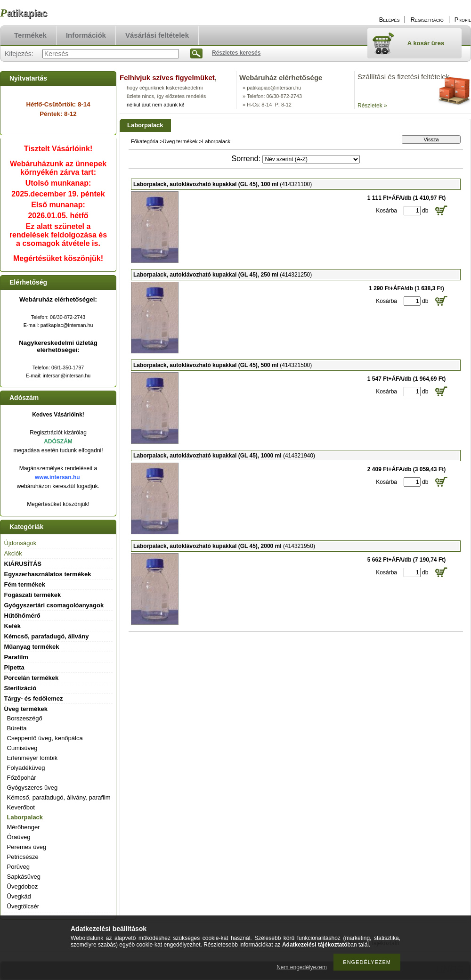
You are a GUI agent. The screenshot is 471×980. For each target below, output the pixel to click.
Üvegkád (19, 896)
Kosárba (386, 211)
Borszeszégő (25, 718)
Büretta (17, 728)
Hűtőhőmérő (22, 616)
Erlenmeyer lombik (32, 758)
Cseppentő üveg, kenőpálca (45, 738)
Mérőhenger (24, 827)
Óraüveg (19, 837)
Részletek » (372, 106)
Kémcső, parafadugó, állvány (47, 636)
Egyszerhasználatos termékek (48, 574)
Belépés (390, 20)
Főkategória (145, 141)
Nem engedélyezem (302, 967)
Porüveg (18, 867)
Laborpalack (25, 817)
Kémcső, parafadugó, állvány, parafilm (59, 797)
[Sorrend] (311, 159)
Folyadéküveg (26, 768)
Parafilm (16, 657)
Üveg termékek (180, 141)
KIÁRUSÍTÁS (23, 564)
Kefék (12, 626)
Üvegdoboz (23, 886)
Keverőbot (21, 807)
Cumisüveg (22, 748)
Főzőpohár (22, 778)
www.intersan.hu (57, 477)
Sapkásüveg (24, 877)
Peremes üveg (27, 847)
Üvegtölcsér (23, 906)
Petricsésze (23, 857)
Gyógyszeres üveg (32, 788)
